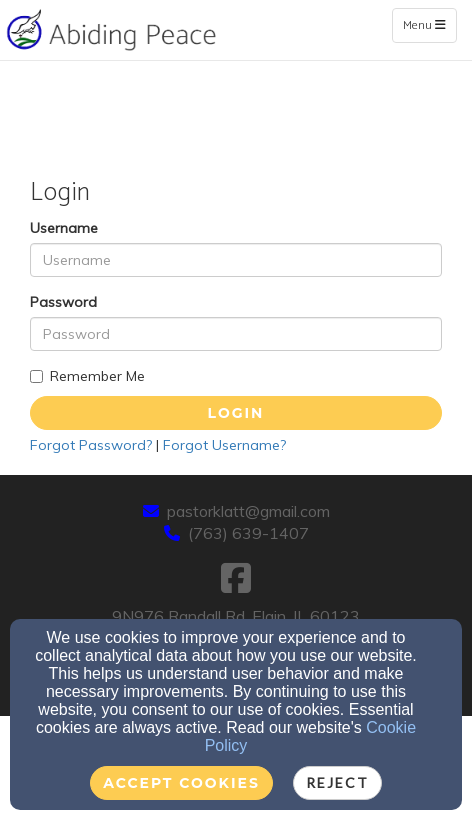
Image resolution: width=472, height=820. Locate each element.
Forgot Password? (91, 445)
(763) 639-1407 (248, 533)
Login (236, 413)
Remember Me (87, 376)
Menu (429, 25)
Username (64, 228)
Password (63, 302)
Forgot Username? (224, 445)
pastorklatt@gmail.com (248, 511)
